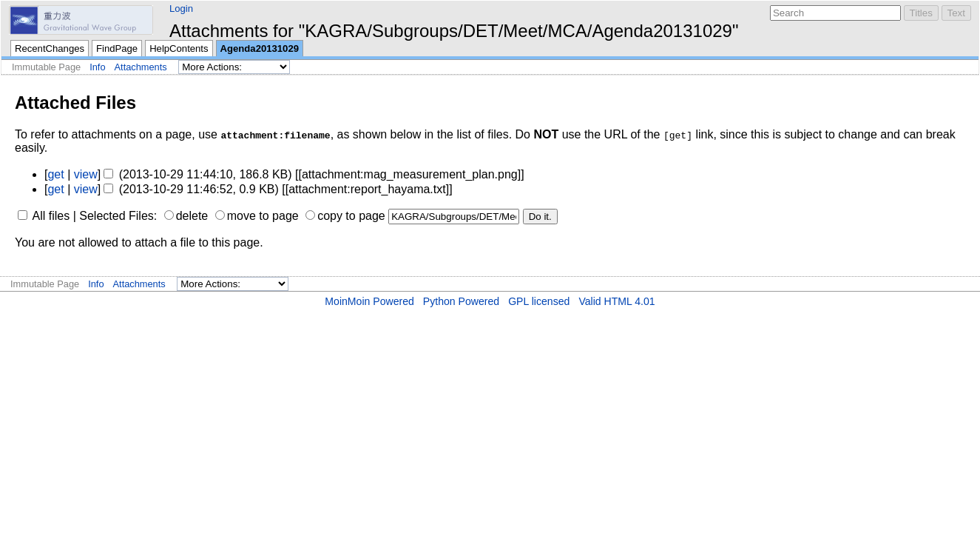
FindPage (117, 48)
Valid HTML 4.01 (616, 301)
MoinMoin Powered (369, 301)
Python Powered (461, 301)
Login (181, 9)
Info (97, 67)
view (86, 174)
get (55, 174)
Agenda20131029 (260, 48)
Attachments (141, 67)
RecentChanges (50, 48)
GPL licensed (539, 301)
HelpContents (179, 48)
